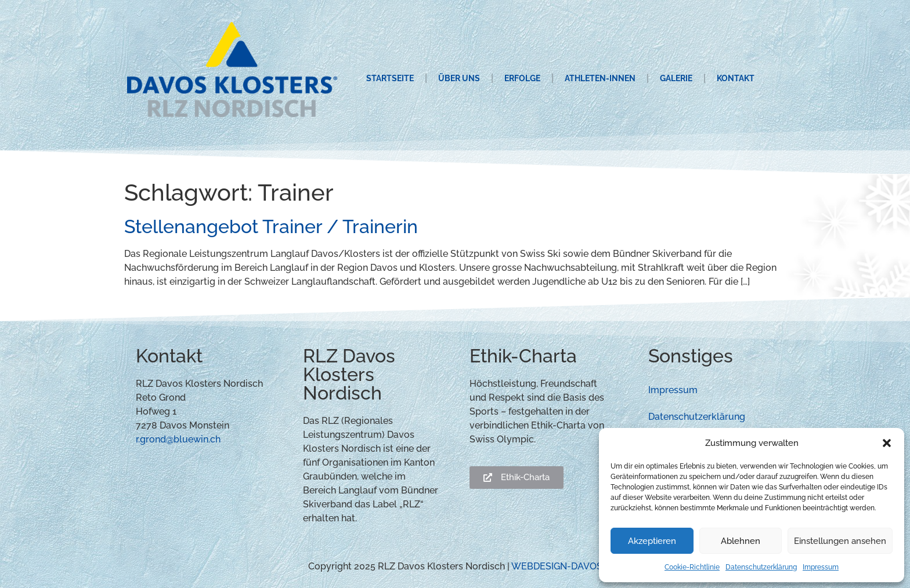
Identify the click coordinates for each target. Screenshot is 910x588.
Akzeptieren (652, 541)
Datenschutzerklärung (761, 567)
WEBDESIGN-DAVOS (557, 566)
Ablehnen (741, 541)
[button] (887, 443)
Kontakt (736, 78)
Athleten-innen (600, 78)
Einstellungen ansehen (840, 541)
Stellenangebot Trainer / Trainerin (271, 226)
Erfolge (522, 78)
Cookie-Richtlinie (692, 567)
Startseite (390, 78)
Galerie (676, 78)
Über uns (459, 78)
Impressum (821, 567)
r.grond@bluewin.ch (178, 439)
